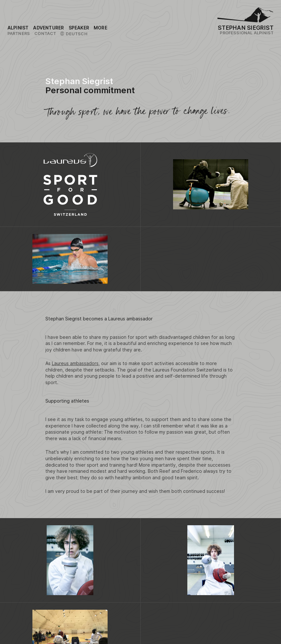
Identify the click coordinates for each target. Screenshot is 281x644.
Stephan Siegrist (246, 28)
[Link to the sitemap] (100, 28)
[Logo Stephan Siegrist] (246, 16)
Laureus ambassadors (75, 363)
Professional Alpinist (247, 33)
